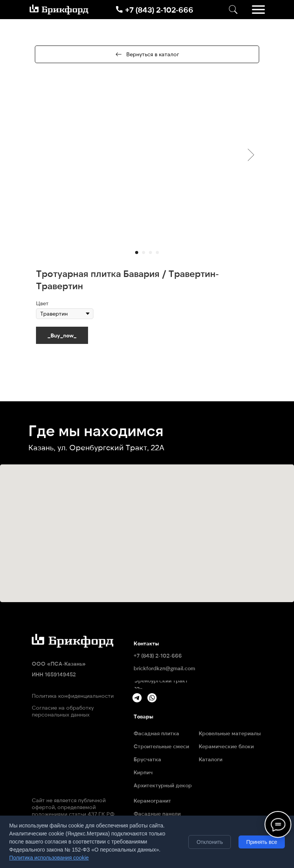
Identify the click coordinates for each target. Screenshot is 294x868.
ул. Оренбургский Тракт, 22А (111, 447)
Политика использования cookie (49, 858)
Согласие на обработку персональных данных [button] (63, 711)
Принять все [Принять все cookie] (262, 842)
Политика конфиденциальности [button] (73, 696)
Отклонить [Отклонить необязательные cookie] (210, 842)
